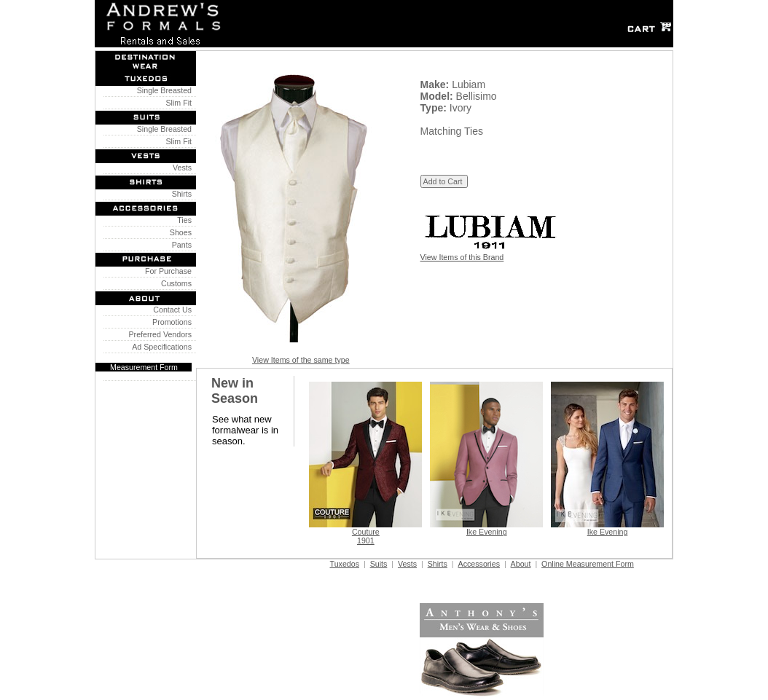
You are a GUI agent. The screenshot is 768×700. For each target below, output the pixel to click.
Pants (180, 245)
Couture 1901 (366, 536)
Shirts (180, 194)
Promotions (170, 322)
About (521, 564)
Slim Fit (177, 103)
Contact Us (170, 310)
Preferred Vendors (158, 334)
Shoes (179, 232)
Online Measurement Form (588, 564)
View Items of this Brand (462, 257)
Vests (180, 168)
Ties (183, 220)
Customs (174, 283)
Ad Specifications (162, 347)
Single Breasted (162, 90)
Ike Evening (487, 532)
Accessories (479, 564)
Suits (379, 564)
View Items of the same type (301, 360)
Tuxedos (345, 564)
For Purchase (166, 271)
